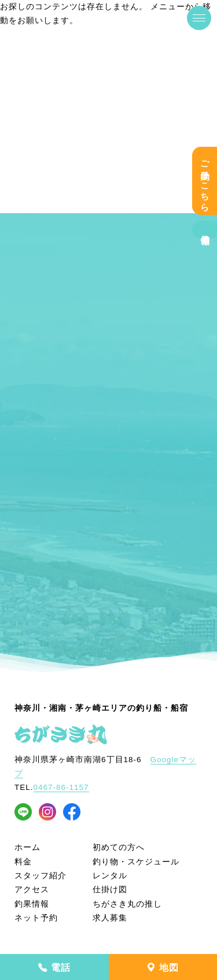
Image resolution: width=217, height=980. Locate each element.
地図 (163, 968)
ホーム (27, 847)
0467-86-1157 (61, 787)
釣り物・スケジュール (136, 862)
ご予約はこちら (205, 181)
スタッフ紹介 (41, 876)
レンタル (110, 876)
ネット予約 (36, 918)
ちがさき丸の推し (127, 904)
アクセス (32, 890)
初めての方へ (119, 847)
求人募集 (110, 918)
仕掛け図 (110, 890)
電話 (54, 968)
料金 (23, 862)
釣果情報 (205, 229)
